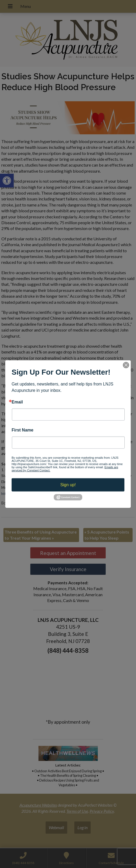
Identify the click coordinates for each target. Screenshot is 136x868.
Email (17, 402)
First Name (23, 430)
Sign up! (68, 485)
